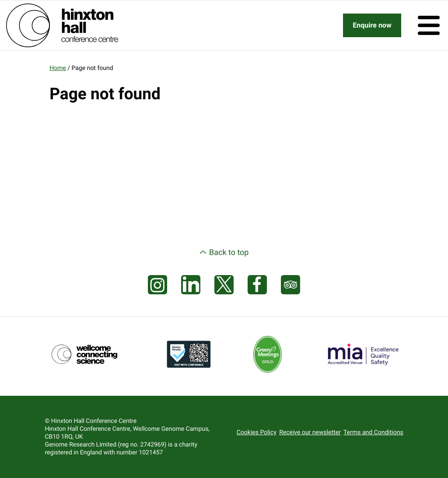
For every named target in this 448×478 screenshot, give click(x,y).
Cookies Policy (257, 433)
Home (58, 68)
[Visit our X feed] (224, 285)
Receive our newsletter (310, 433)
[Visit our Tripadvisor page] (290, 285)
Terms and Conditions (373, 433)
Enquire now (372, 25)
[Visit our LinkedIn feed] (191, 285)
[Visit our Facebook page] (257, 285)
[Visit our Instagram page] (157, 285)
